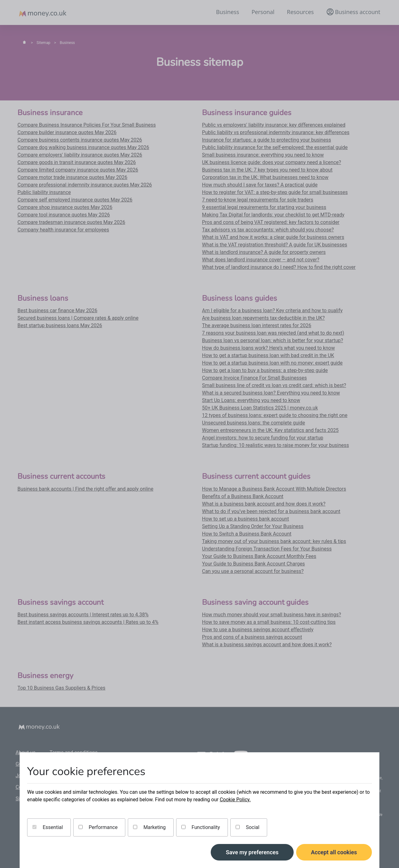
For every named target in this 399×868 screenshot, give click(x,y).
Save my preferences (252, 852)
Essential (48, 827)
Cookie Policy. (235, 800)
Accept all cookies (334, 852)
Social (248, 827)
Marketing (149, 827)
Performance (98, 827)
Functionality (201, 827)
